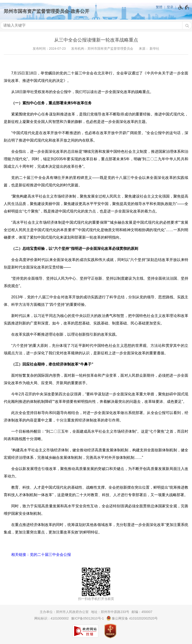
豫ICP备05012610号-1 (87, 618)
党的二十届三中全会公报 (50, 555)
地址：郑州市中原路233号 (110, 612)
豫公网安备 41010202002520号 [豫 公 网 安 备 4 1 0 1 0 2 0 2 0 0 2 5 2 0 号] (132, 618)
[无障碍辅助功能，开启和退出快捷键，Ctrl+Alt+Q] (184, 7)
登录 (170, 7)
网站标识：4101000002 (52, 618)
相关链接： (21, 555)
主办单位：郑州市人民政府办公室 (64, 612)
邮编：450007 (142, 612)
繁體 (159, 7)
